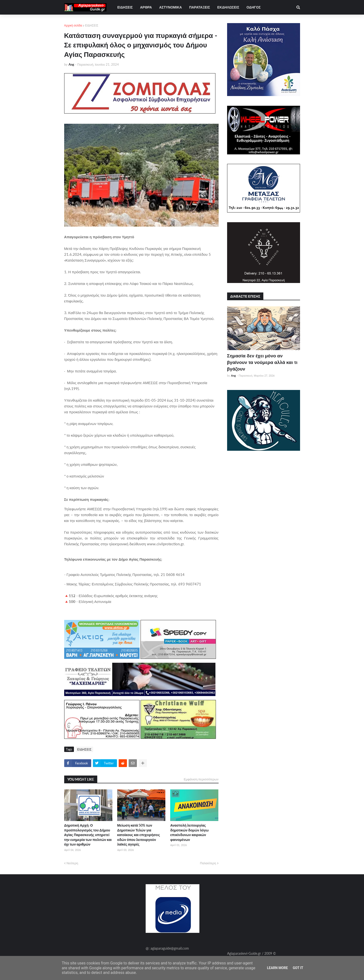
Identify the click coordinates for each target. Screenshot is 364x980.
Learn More (277, 968)
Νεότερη (72, 863)
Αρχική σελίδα (73, 25)
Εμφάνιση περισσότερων (201, 779)
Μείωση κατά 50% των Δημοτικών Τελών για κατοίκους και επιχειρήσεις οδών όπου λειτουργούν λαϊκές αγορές (139, 835)
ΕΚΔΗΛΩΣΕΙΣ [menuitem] (228, 7)
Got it (298, 968)
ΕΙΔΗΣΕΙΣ (92, 25)
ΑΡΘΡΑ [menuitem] (146, 7)
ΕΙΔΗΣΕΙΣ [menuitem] (125, 7)
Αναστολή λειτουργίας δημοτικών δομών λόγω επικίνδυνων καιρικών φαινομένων (189, 832)
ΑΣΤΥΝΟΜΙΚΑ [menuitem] (171, 7)
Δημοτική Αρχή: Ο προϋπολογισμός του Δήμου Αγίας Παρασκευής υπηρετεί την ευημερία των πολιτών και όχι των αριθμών (88, 835)
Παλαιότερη (208, 863)
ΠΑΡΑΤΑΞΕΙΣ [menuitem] (200, 7)
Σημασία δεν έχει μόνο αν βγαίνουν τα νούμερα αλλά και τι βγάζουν (262, 362)
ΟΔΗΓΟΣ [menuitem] (254, 7)
